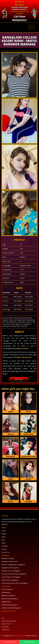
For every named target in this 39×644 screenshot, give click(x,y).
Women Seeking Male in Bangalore (13, 565)
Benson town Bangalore (10, 599)
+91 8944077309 (10, 642)
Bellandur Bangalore (8, 595)
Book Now (19, 379)
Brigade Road (6, 602)
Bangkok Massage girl (23, 357)
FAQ (3, 618)
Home (4, 531)
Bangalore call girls (8, 558)
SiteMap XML (6, 630)
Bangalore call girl (21, 348)
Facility (4, 534)
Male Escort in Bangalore (10, 580)
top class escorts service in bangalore (14, 574)
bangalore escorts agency (10, 568)
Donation (5, 546)
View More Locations (9, 611)
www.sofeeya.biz (19, 636)
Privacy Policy (6, 624)
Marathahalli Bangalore (9, 605)
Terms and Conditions (9, 621)
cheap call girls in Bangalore (11, 577)
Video (3, 543)
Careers (4, 549)
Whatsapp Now (29, 642)
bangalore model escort (10, 561)
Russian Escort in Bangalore (11, 571)
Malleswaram (6, 592)
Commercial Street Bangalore (11, 608)
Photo (4, 537)
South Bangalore (7, 589)
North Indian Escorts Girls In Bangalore (15, 583)
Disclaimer (5, 627)
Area (3, 540)
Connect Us (5, 552)
